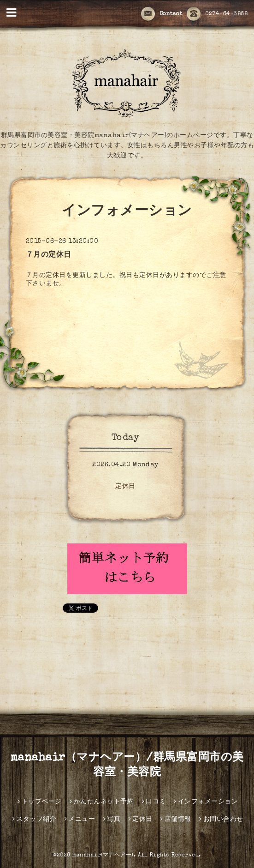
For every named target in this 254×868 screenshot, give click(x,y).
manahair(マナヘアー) (103, 856)
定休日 (125, 487)
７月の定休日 (49, 255)
